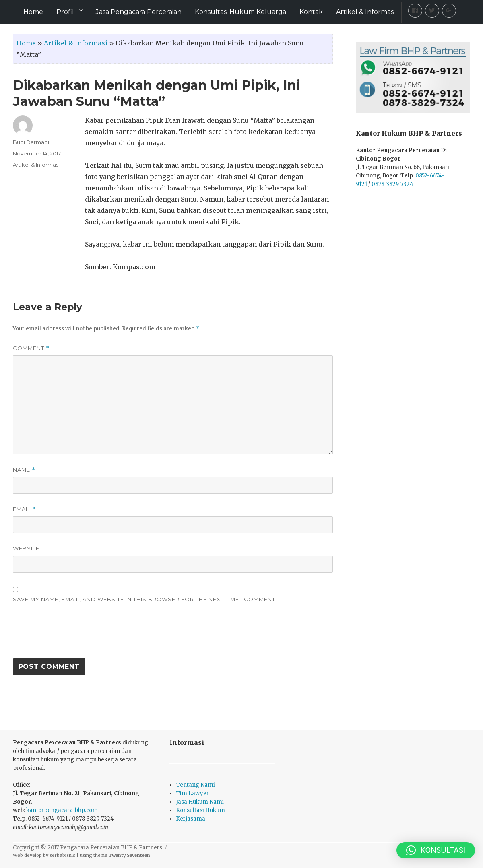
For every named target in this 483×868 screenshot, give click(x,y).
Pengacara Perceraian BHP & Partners (111, 848)
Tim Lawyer (192, 793)
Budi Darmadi (31, 142)
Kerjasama (191, 819)
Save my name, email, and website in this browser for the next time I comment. (145, 599)
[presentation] (74, 635)
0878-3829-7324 (392, 184)
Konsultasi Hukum (200, 810)
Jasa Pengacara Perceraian (139, 12)
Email (24, 509)
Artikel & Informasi (365, 12)
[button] (436, 850)
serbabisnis (62, 855)
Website (26, 548)
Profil (65, 12)
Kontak (311, 12)
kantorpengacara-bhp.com (62, 810)
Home (33, 12)
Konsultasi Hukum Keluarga (240, 12)
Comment (31, 348)
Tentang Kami (195, 785)
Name (24, 470)
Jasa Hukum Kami (200, 802)
